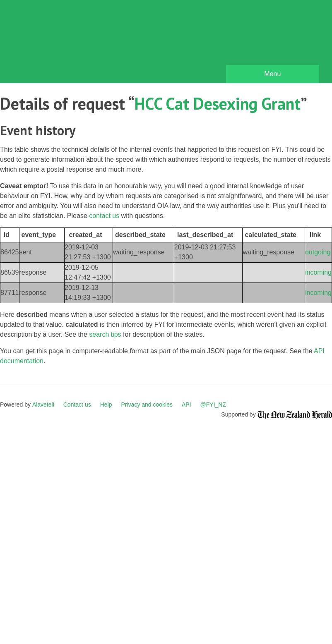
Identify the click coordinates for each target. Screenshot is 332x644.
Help (106, 405)
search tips (105, 334)
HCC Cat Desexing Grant (218, 103)
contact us (104, 216)
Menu (272, 74)
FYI (54, 44)
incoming (318, 272)
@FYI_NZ (213, 405)
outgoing (318, 252)
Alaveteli (43, 405)
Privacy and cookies (147, 405)
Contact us (77, 405)
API (186, 405)
